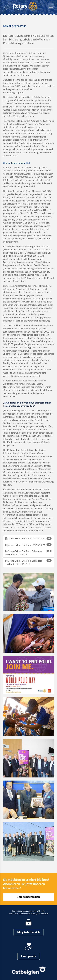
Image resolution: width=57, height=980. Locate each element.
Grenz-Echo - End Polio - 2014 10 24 (28, 538)
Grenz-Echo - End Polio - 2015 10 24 (28, 545)
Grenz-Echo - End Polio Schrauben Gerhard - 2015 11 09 (28, 553)
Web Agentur (37, 914)
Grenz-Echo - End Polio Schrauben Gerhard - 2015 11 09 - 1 (28, 562)
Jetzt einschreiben (28, 897)
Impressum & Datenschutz (20, 914)
